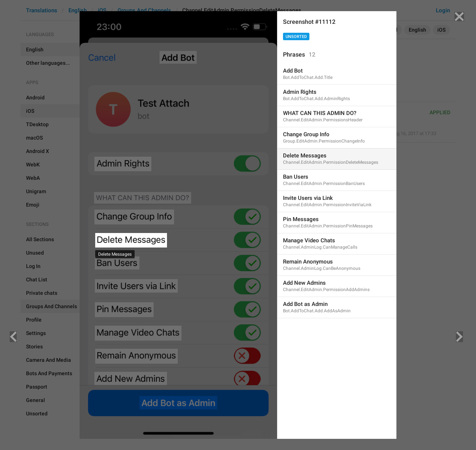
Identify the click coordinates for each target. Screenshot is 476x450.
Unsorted (296, 37)
